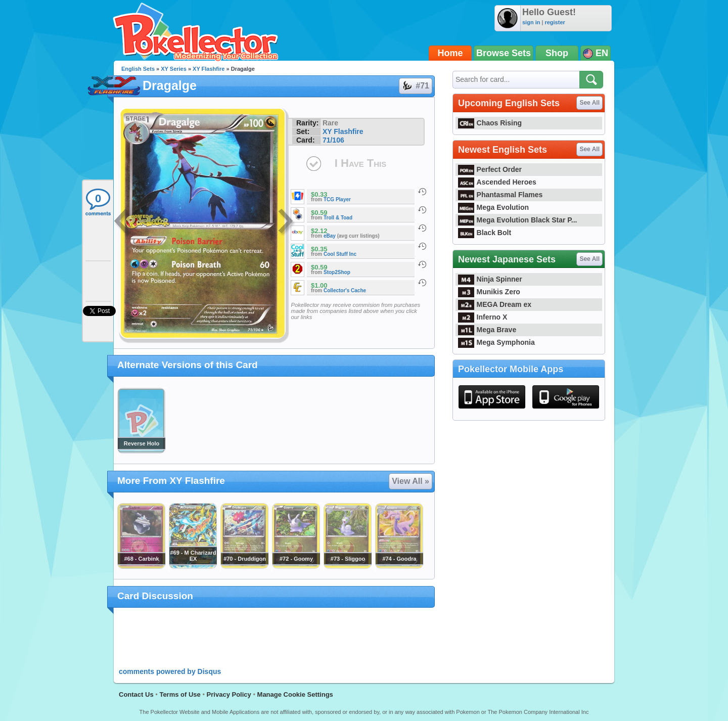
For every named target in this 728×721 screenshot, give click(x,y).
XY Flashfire (209, 69)
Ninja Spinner (490, 279)
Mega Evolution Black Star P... (518, 220)
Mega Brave (487, 330)
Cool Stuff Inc (340, 254)
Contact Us (136, 694)
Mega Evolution (493, 207)
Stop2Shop (337, 272)
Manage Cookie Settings (295, 694)
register (555, 22)
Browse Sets (504, 53)
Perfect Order (490, 169)
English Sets (138, 69)
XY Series (174, 69)
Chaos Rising (490, 123)
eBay (330, 236)
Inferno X (483, 317)
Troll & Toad (338, 218)
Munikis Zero (489, 292)
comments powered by (170, 671)
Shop (557, 53)
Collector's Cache (345, 290)
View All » (411, 481)
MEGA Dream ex (495, 304)
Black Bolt (485, 233)
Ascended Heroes (497, 182)
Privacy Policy (229, 694)
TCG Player (337, 199)
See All (589, 103)
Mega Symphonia (496, 342)
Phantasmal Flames (500, 195)
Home (450, 53)
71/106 (333, 140)
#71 (415, 86)
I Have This (360, 163)
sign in (531, 22)
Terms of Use (180, 694)
